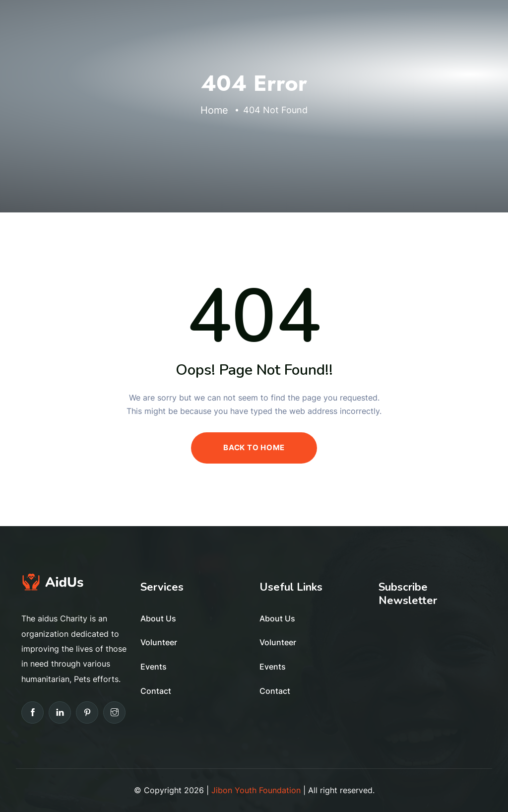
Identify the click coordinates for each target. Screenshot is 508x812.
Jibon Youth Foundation (256, 790)
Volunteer (159, 642)
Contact (156, 691)
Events (154, 667)
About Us (158, 618)
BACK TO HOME (254, 447)
